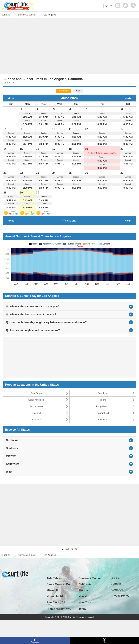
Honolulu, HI (55, 596)
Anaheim (36, 419)
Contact (116, 584)
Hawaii (83, 596)
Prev (12, 98)
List (78, 91)
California (85, 584)
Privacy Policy (120, 596)
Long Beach (103, 406)
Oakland (36, 413)
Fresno (103, 400)
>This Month (69, 221)
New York (85, 603)
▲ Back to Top (69, 549)
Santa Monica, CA (58, 584)
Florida (83, 590)
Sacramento (36, 406)
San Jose (103, 393)
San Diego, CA (56, 603)
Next (127, 98)
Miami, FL (53, 590)
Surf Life (6, 555)
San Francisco (36, 400)
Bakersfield (103, 413)
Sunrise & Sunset (27, 555)
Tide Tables (54, 578)
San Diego (36, 393)
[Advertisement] (70, 47)
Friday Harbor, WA (59, 609)
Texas (83, 609)
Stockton (103, 419)
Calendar (64, 91)
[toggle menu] (134, 4)
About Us (117, 590)
